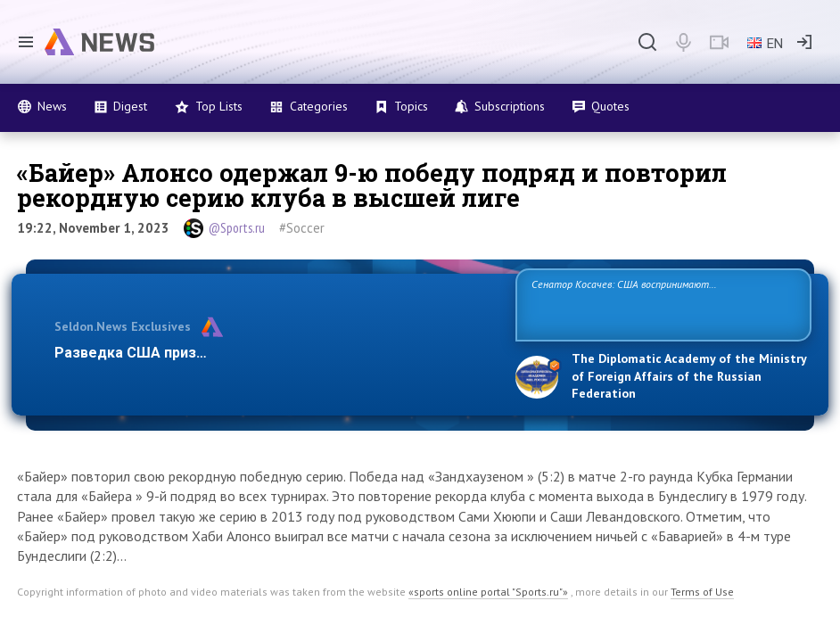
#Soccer (302, 228)
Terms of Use (702, 592)
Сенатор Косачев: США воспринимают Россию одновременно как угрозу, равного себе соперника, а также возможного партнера (649, 304)
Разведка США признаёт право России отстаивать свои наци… (275, 353)
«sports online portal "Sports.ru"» (488, 592)
